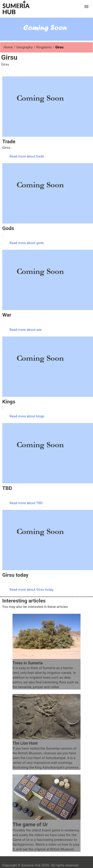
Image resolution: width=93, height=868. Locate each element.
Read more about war (26, 330)
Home (8, 47)
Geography (25, 47)
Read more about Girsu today (32, 590)
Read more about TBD (26, 503)
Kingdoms (44, 47)
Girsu (59, 47)
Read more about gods (27, 243)
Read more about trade (27, 156)
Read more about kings (27, 416)
